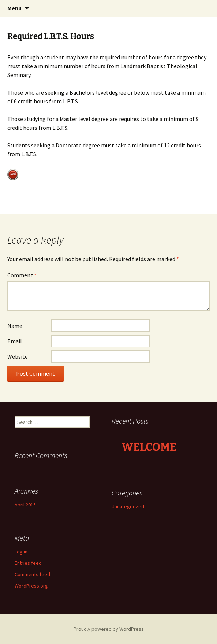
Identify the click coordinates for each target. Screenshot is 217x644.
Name (15, 326)
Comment (22, 275)
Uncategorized (128, 506)
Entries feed (28, 563)
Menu (14, 8)
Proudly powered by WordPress (109, 629)
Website (18, 356)
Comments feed (32, 574)
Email (15, 341)
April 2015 (25, 505)
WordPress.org (31, 586)
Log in (21, 552)
